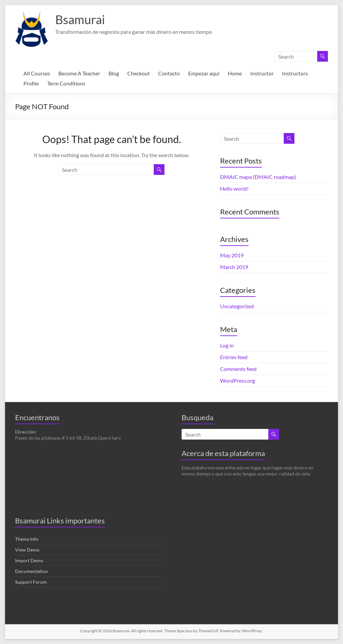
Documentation (31, 571)
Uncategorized (237, 306)
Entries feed (234, 357)
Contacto (169, 73)
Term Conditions (66, 83)
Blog (114, 73)
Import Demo (29, 560)
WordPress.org (237, 380)
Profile (31, 83)
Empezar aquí (204, 73)
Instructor (262, 73)
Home (235, 73)
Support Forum (31, 582)
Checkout (139, 73)
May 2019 (232, 255)
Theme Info (27, 539)
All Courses (37, 73)
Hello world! (234, 188)
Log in (227, 345)
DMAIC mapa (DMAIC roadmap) (258, 177)
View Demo (27, 550)
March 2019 (234, 267)
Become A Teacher (79, 73)
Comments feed (238, 369)
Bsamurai (80, 19)
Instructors (295, 73)
